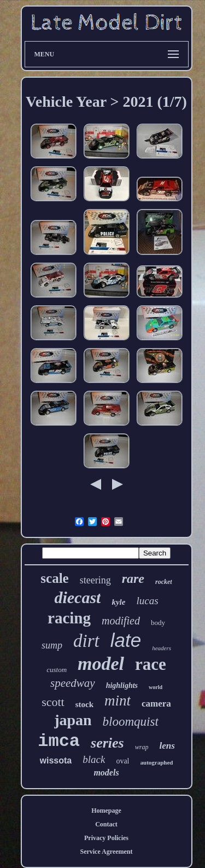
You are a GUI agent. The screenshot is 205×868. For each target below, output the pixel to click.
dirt (86, 641)
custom (57, 670)
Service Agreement (106, 852)
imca (59, 741)
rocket (164, 582)
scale (54, 578)
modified (121, 621)
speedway (73, 683)
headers (162, 648)
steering (95, 580)
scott (53, 702)
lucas (147, 601)
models (106, 772)
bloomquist (131, 722)
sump (52, 645)
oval (122, 761)
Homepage (106, 811)
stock (84, 704)
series (107, 743)
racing (69, 618)
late (126, 640)
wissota (56, 760)
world (156, 687)
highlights (122, 685)
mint (118, 701)
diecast (77, 597)
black (94, 759)
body (158, 623)
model (101, 664)
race (151, 664)
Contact (106, 824)
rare (133, 578)
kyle (118, 602)
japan (73, 720)
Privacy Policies (106, 838)
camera (156, 704)
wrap (142, 747)
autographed (157, 762)
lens (167, 746)
